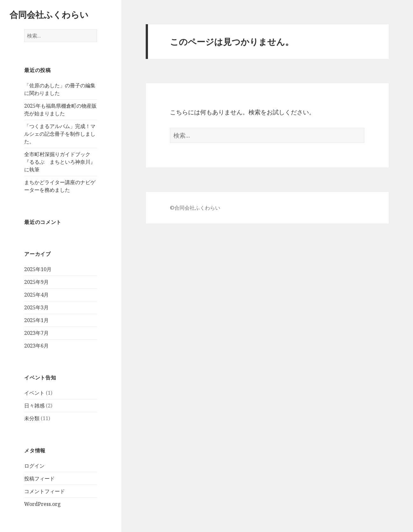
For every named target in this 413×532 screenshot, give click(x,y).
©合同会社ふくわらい (195, 208)
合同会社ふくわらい (49, 14)
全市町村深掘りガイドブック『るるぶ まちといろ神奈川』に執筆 (60, 162)
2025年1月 (36, 320)
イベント (34, 393)
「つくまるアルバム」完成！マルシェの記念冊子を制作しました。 (60, 134)
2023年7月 (36, 333)
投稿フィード (39, 478)
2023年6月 (36, 346)
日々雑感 (34, 406)
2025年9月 (36, 282)
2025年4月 (36, 295)
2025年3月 (36, 307)
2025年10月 (38, 269)
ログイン (34, 466)
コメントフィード (45, 491)
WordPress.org (42, 504)
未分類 (32, 418)
